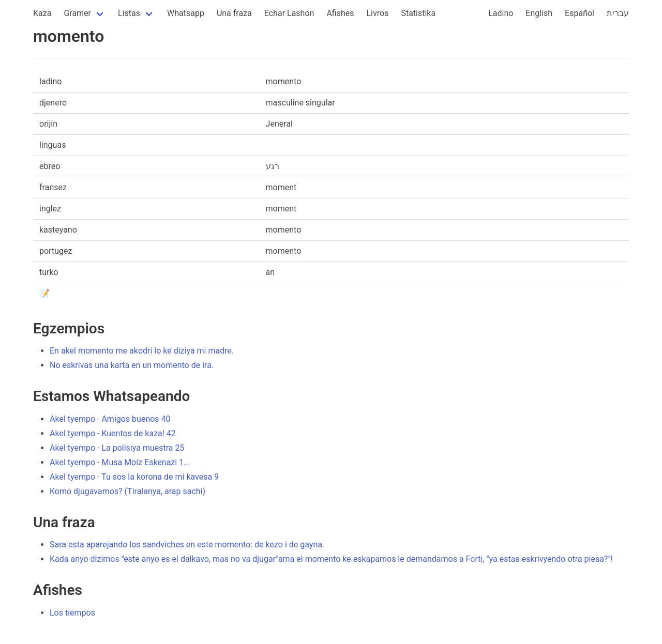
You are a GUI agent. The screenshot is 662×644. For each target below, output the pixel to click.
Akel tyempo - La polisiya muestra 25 (117, 448)
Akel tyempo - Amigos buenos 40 (110, 419)
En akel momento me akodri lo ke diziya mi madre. (142, 351)
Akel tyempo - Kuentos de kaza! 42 (113, 433)
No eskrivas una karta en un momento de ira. (132, 365)
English (539, 13)
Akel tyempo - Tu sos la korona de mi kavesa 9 (134, 477)
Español (580, 13)
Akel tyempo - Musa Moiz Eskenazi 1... (120, 462)
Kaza (42, 13)
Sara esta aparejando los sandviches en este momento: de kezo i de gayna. (187, 545)
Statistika (418, 13)
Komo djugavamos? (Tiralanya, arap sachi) (127, 491)
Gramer (77, 13)
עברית (618, 13)
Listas (129, 13)
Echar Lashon (289, 13)
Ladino (501, 13)
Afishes (340, 13)
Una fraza (234, 13)
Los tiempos (72, 613)
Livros (378, 13)
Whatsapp (186, 13)
